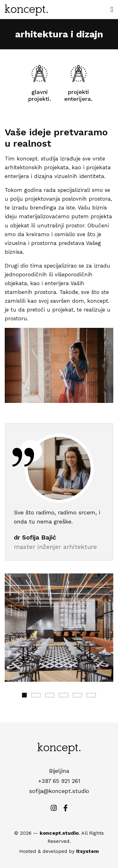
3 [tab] (50, 695)
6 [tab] (91, 695)
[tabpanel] (59, 628)
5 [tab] (77, 695)
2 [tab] (36, 695)
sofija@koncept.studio (59, 791)
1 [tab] (24, 695)
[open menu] (112, 10)
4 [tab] (64, 695)
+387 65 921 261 (59, 781)
